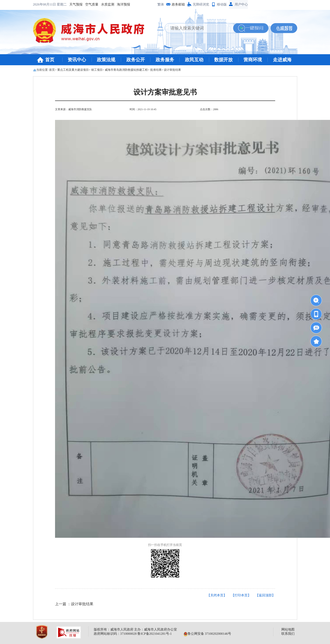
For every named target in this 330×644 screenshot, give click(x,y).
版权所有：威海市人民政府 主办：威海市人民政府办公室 (136, 629)
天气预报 (42, 4)
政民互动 (194, 60)
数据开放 (223, 60)
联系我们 (288, 634)
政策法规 (106, 60)
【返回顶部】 (265, 595)
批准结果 (156, 70)
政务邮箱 (178, 4)
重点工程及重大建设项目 (73, 70)
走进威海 (282, 60)
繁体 (161, 4)
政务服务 (165, 60)
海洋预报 (90, 4)
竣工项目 (97, 70)
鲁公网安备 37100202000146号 (207, 634)
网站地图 (288, 629)
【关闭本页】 (217, 595)
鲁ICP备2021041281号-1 (155, 634)
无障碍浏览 (201, 4)
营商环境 (253, 60)
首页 (50, 60)
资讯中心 (77, 60)
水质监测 (74, 4)
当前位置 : (43, 70)
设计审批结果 (172, 70)
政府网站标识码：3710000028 (115, 634)
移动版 (222, 4)
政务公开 (136, 60)
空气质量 (58, 4)
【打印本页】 (241, 595)
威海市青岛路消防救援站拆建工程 (126, 70)
